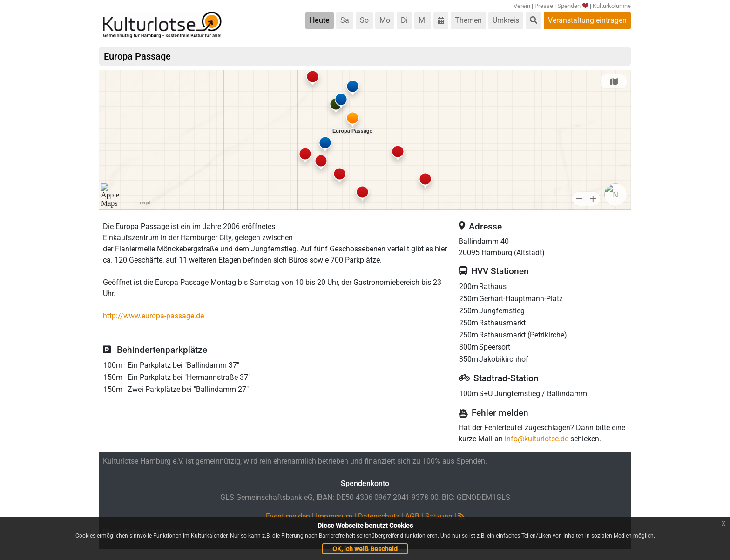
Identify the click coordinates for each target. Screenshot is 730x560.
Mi (423, 20)
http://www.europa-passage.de (153, 316)
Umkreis (506, 20)
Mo (385, 20)
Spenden (573, 6)
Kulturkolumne (612, 6)
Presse (544, 6)
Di (404, 20)
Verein (522, 6)
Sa (345, 20)
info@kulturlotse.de (537, 439)
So (364, 20)
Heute (320, 20)
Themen (468, 20)
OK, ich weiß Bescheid (365, 549)
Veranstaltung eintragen (587, 20)
